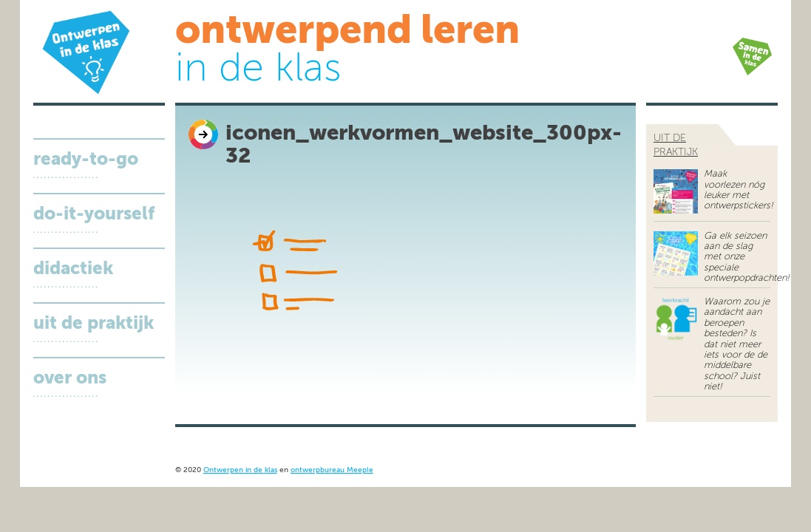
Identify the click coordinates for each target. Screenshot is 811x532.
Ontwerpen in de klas (240, 470)
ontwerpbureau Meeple (332, 470)
